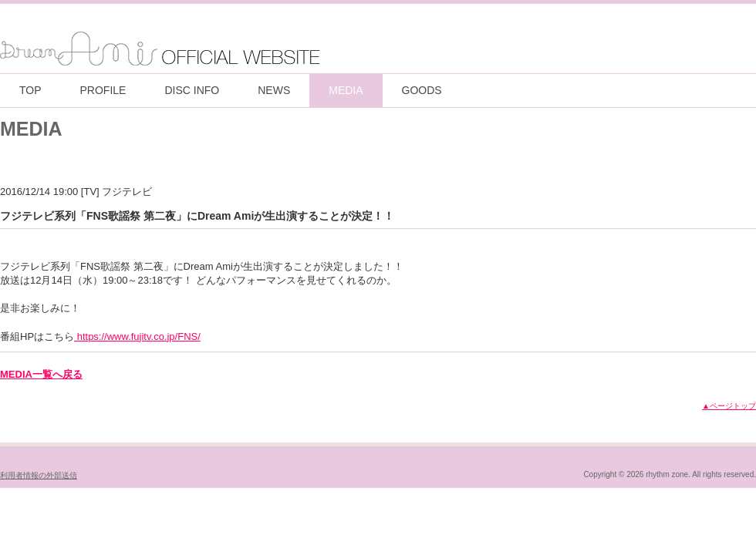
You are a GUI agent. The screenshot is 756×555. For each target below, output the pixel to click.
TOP (30, 90)
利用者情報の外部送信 (39, 475)
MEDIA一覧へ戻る (41, 374)
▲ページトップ (729, 406)
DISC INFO (192, 90)
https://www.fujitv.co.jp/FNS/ (137, 336)
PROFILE (103, 90)
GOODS (422, 90)
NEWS (274, 90)
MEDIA (346, 90)
